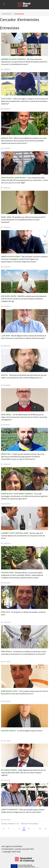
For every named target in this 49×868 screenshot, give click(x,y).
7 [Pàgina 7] (24, 829)
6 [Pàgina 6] (19, 829)
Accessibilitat (16, 846)
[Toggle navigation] (4, 4)
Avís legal (6, 846)
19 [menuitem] (40, 829)
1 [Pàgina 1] (9, 829)
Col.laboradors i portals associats (16, 849)
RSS (32, 849)
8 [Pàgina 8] (29, 829)
